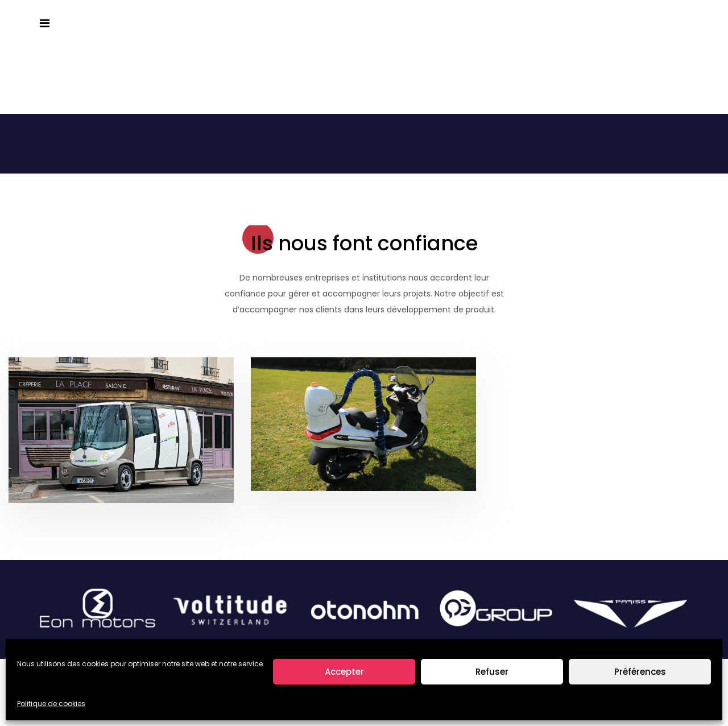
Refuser (492, 672)
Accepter (344, 672)
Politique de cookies (51, 704)
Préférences (640, 672)
